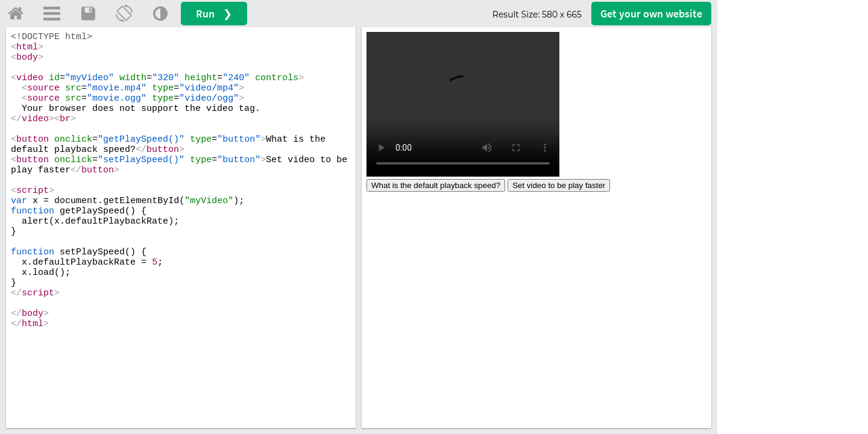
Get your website (651, 14)
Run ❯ (214, 14)
